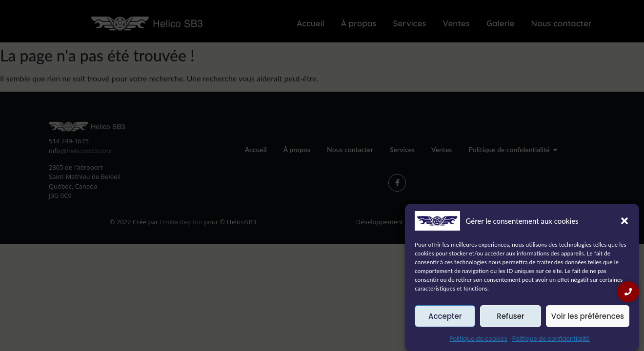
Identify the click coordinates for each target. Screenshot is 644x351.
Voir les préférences (588, 316)
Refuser (510, 316)
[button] (624, 221)
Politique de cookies (478, 339)
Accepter (445, 316)
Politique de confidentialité (551, 339)
